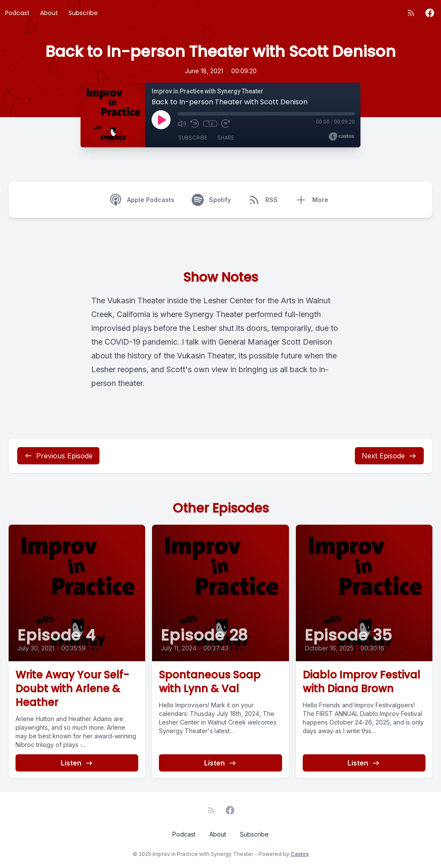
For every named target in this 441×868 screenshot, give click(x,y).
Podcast (17, 13)
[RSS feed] (411, 13)
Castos (300, 854)
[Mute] (182, 124)
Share (226, 138)
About (49, 13)
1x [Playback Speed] (210, 124)
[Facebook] (430, 13)
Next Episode (389, 456)
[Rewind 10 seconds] (195, 124)
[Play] (161, 120)
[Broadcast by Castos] (341, 137)
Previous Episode (58, 456)
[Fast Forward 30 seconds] (226, 124)
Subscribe (83, 13)
